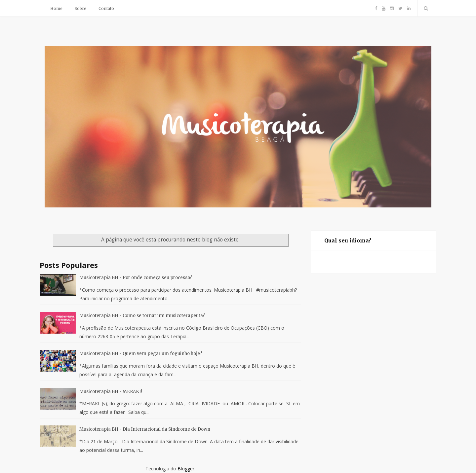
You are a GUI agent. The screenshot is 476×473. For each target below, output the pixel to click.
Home (56, 8)
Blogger (186, 469)
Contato (106, 8)
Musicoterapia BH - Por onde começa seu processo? (136, 278)
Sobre (80, 8)
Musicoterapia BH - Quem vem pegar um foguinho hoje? (141, 354)
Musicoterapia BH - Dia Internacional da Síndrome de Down (145, 429)
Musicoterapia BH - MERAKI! (111, 392)
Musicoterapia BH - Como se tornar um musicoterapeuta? (142, 316)
